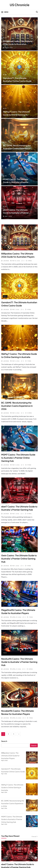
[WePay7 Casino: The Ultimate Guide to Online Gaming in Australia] (32, 795)
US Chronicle (20, 5)
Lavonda (6, 261)
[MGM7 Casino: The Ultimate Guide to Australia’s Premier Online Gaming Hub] (32, 826)
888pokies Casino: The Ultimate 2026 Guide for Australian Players (18, 44)
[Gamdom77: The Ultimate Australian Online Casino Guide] (32, 779)
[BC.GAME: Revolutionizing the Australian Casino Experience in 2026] (32, 811)
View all (35, 837)
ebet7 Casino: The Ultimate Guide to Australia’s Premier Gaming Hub (16, 213)
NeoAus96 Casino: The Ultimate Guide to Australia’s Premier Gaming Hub (19, 662)
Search (4, 741)
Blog (5, 38)
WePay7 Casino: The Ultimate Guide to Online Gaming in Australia (16, 115)
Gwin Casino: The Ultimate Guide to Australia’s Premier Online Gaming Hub (19, 559)
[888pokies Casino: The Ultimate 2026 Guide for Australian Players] (32, 763)
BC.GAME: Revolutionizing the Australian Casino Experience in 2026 (17, 148)
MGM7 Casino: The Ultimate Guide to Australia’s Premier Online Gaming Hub (16, 182)
